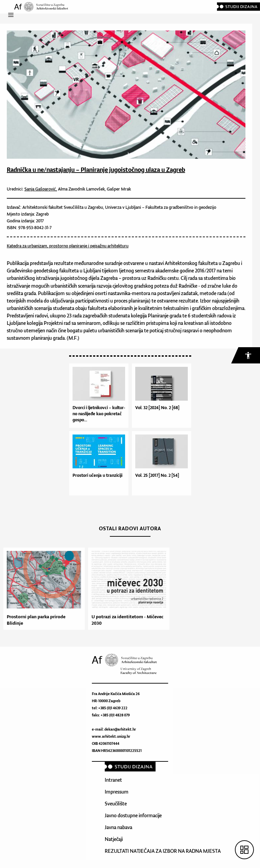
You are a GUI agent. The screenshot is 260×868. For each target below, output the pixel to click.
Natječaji (114, 839)
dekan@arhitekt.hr (120, 729)
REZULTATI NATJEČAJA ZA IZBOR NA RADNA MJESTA (163, 851)
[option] (42, 589)
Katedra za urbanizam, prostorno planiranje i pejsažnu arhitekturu (68, 246)
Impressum (117, 792)
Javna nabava (118, 827)
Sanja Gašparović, (41, 189)
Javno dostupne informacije (133, 815)
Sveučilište (116, 804)
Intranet (113, 780)
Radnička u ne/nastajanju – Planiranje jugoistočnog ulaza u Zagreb (96, 170)
